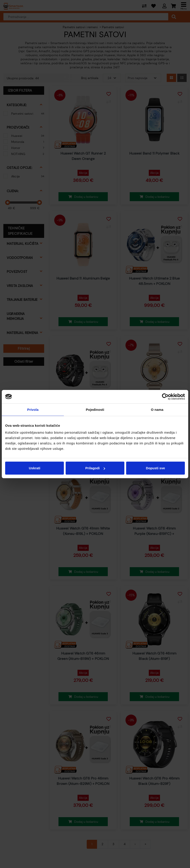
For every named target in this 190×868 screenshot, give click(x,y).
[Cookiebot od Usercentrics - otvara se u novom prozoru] (165, 396)
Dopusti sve (155, 468)
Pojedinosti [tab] (95, 409)
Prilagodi (95, 468)
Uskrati (35, 468)
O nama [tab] (157, 409)
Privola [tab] (33, 409)
